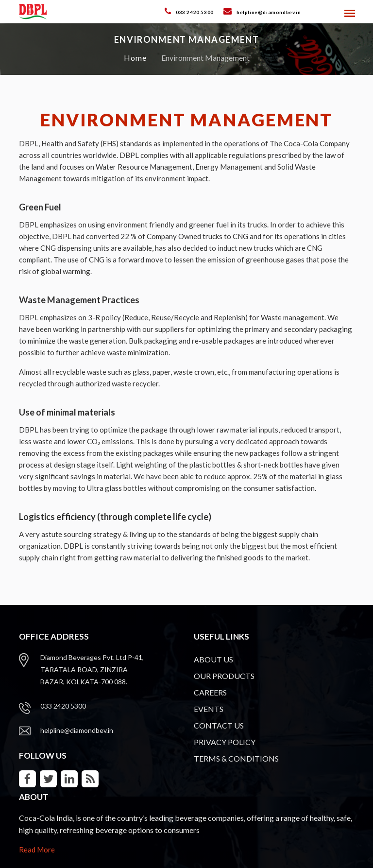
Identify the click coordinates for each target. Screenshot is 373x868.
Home (135, 58)
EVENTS (209, 709)
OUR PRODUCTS (224, 676)
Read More (37, 850)
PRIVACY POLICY (225, 742)
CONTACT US (219, 725)
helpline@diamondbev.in (77, 730)
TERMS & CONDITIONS (236, 758)
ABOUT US (213, 659)
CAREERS (210, 692)
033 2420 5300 (63, 706)
